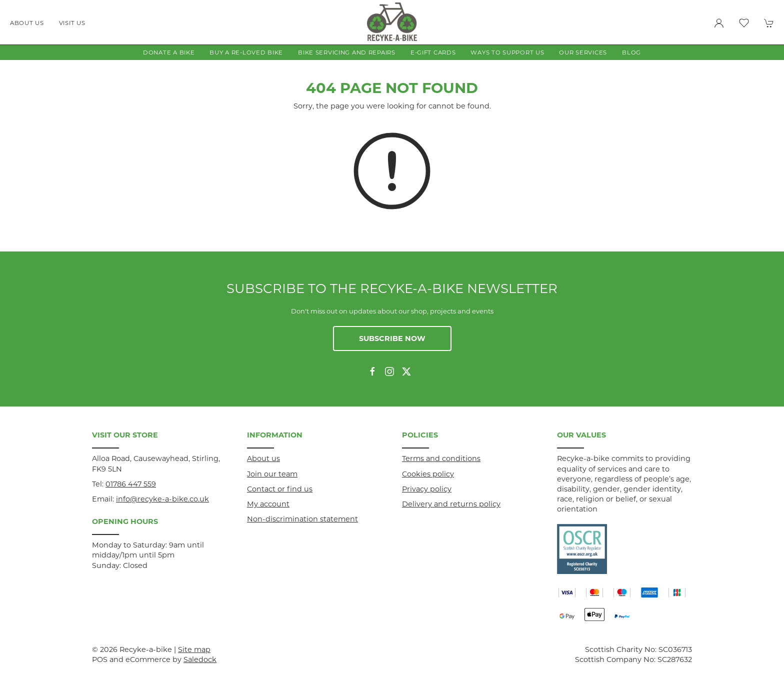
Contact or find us (280, 489)
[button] (744, 23)
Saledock (200, 659)
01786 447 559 (131, 484)
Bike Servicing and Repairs (347, 52)
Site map (194, 649)
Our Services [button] (583, 52)
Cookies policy (428, 474)
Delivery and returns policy (451, 504)
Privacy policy (427, 489)
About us (27, 23)
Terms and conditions (441, 458)
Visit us (72, 23)
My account (268, 504)
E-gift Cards (433, 52)
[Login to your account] (719, 23)
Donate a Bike (169, 52)
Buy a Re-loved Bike (246, 52)
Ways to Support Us (507, 52)
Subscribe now (392, 338)
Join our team (272, 474)
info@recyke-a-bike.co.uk (162, 499)
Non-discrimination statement (302, 519)
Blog (631, 52)
